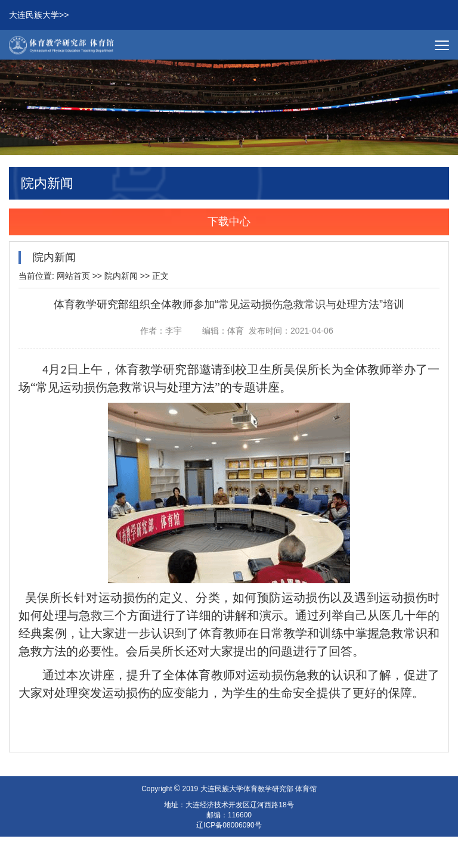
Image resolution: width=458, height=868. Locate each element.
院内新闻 (121, 277)
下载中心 (229, 223)
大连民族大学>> (39, 16)
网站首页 (73, 277)
